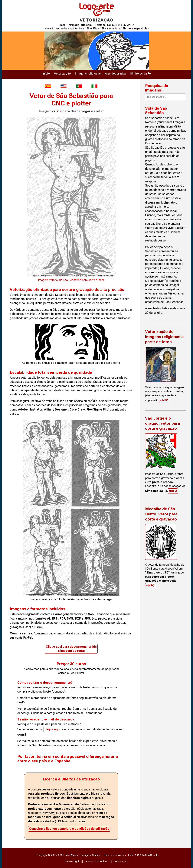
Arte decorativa (115, 74)
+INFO (164, 400)
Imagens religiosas (88, 74)
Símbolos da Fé (140, 74)
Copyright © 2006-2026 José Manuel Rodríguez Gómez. (69, 855)
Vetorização (62, 74)
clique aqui (52, 729)
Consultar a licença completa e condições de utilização (69, 829)
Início (46, 74)
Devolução (121, 861)
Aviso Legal (72, 861)
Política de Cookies (97, 861)
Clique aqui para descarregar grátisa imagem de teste (71, 649)
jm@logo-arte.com (80, 25)
